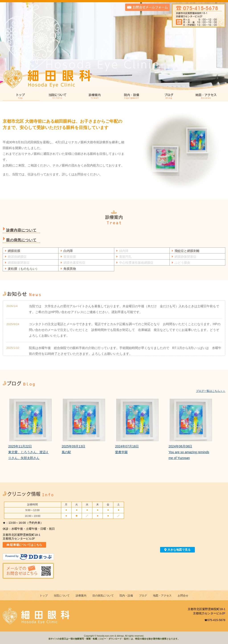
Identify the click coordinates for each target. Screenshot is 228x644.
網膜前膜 (14, 251)
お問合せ (183, 595)
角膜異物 (70, 269)
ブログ (170, 96)
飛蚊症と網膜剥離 (187, 251)
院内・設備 (133, 96)
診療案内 (95, 96)
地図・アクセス (207, 96)
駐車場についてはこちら (24, 545)
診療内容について (21, 230)
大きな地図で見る (177, 550)
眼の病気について (21, 240)
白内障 (68, 251)
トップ (21, 96)
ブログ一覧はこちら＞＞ (211, 391)
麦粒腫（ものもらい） (23, 269)
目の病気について (103, 595)
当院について (58, 96)
